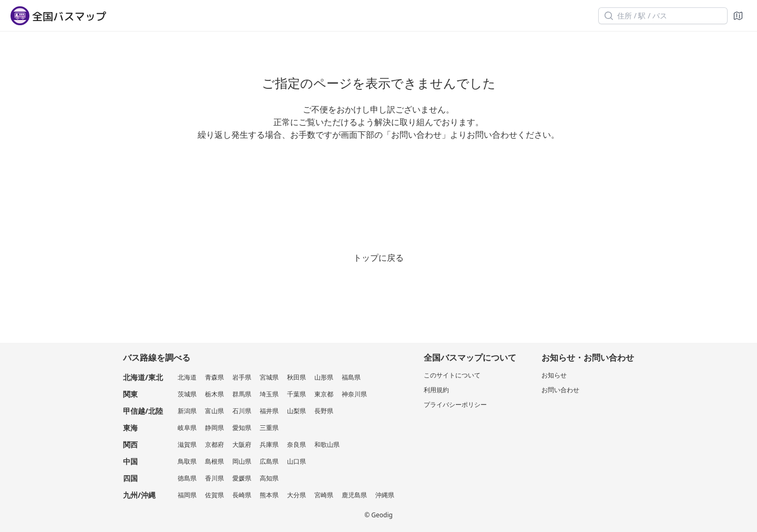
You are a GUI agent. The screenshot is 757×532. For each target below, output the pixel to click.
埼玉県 (269, 394)
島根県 (214, 461)
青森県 (214, 377)
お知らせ (554, 375)
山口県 (296, 461)
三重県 (269, 428)
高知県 (269, 478)
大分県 (296, 495)
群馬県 (242, 394)
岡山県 (242, 461)
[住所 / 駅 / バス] (663, 16)
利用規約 (436, 390)
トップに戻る (378, 258)
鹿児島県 (354, 495)
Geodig (382, 515)
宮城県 (269, 377)
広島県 (269, 461)
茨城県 (187, 394)
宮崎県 (324, 495)
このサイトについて (452, 375)
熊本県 (269, 495)
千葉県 (296, 394)
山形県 (324, 377)
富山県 (214, 411)
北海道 (187, 377)
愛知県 (242, 428)
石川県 (242, 411)
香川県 (214, 478)
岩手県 (242, 377)
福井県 (269, 411)
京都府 (214, 444)
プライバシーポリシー (455, 405)
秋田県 (296, 377)
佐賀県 (214, 495)
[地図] (738, 16)
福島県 (351, 377)
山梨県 (296, 411)
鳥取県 (187, 461)
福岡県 (187, 495)
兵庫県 (269, 444)
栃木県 (214, 394)
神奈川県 (354, 394)
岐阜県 (187, 428)
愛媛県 (242, 478)
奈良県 (296, 444)
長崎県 (242, 495)
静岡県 (214, 428)
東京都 (324, 394)
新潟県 (187, 411)
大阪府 (242, 444)
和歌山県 (327, 444)
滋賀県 (187, 444)
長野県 (324, 411)
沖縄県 (385, 495)
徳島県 (187, 478)
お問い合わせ (560, 390)
